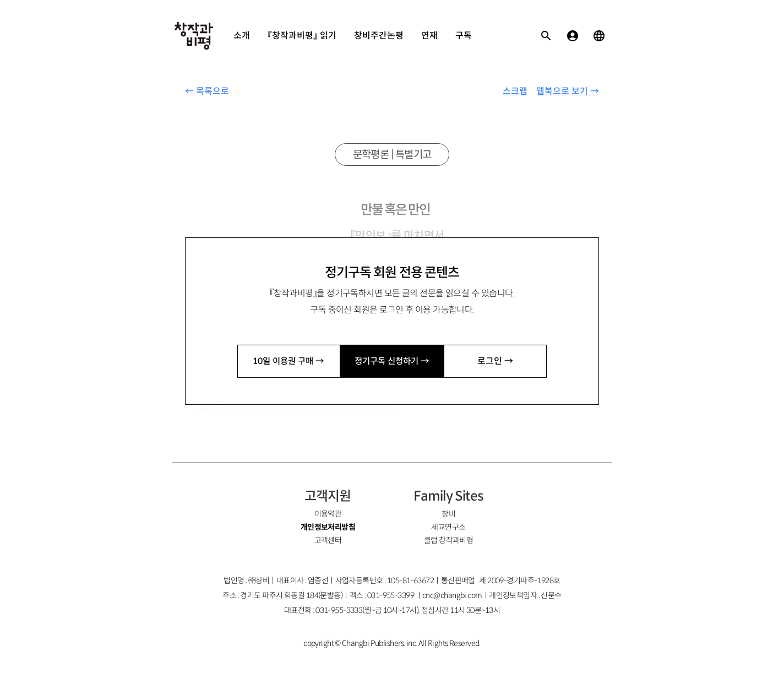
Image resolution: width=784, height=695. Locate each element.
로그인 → (495, 361)
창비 (448, 514)
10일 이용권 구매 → (288, 361)
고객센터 (328, 540)
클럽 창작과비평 (449, 540)
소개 (242, 36)
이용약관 (328, 514)
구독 (464, 36)
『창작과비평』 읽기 (302, 36)
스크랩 (515, 91)
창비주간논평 (379, 36)
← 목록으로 (207, 91)
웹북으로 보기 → (568, 91)
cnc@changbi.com (452, 595)
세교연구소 (448, 527)
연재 (429, 36)
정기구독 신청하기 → (392, 361)
